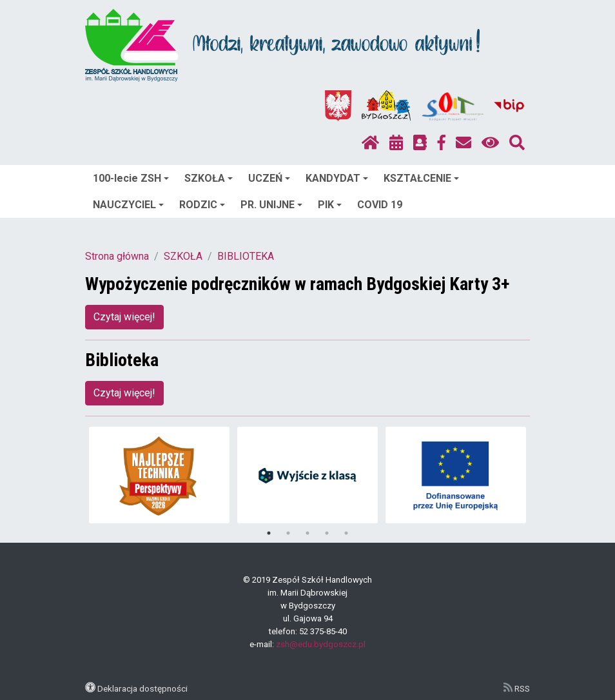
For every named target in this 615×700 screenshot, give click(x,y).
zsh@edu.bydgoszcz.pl (321, 644)
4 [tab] (327, 533)
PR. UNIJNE (271, 205)
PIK (330, 205)
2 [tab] (288, 533)
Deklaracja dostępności (142, 688)
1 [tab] (269, 533)
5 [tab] (346, 533)
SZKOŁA (209, 178)
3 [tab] (307, 533)
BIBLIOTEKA (246, 256)
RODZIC (202, 205)
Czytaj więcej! (124, 317)
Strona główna (117, 256)
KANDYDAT (337, 178)
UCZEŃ (269, 178)
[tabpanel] (160, 475)
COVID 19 (380, 205)
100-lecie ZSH (131, 178)
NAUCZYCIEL (128, 205)
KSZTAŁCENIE (421, 178)
